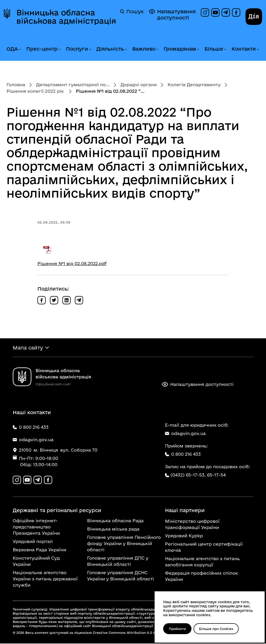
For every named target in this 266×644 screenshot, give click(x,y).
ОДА (12, 49)
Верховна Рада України (39, 550)
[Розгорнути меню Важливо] (157, 49)
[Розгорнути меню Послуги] (90, 49)
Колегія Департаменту (194, 85)
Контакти (244, 49)
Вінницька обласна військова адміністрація (66, 17)
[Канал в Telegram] (226, 12)
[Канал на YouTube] (215, 12)
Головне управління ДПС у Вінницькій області (118, 562)
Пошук (132, 11)
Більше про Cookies (217, 629)
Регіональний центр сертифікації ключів (204, 548)
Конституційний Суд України (36, 562)
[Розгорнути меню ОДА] (20, 49)
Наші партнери (185, 511)
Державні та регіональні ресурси (57, 511)
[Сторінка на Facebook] (236, 12)
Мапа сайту (28, 348)
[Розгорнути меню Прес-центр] (59, 49)
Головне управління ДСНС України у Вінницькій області (121, 576)
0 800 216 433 (183, 454)
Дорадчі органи (139, 85)
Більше (214, 49)
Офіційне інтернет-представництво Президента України (36, 527)
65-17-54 (216, 475)
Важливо (144, 49)
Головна (16, 85)
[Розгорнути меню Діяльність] (126, 49)
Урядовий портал (33, 542)
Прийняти (178, 629)
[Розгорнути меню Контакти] (258, 49)
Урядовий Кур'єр (184, 536)
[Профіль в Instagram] (205, 12)
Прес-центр (42, 49)
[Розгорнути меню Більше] (225, 49)
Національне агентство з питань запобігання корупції (202, 562)
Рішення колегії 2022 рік (36, 91)
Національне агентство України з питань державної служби (45, 579)
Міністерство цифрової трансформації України (192, 525)
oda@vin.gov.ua (185, 434)
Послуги (77, 49)
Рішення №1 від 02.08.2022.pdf (72, 263)
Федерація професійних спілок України (201, 577)
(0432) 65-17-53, (188, 475)
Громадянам (180, 49)
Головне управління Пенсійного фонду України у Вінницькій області (124, 544)
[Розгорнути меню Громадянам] (198, 49)
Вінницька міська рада (113, 529)
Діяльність (110, 49)
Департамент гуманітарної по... (73, 85)
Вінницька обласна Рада (115, 521)
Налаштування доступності (172, 14)
